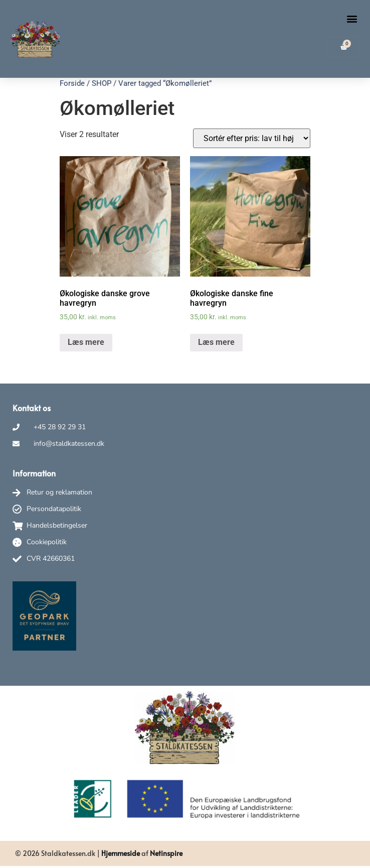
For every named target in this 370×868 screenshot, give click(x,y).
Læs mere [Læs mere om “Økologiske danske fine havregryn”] (216, 342)
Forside (72, 83)
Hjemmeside (121, 853)
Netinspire (166, 853)
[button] (352, 18)
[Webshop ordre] (252, 138)
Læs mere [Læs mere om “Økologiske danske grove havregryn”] (86, 342)
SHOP (102, 83)
